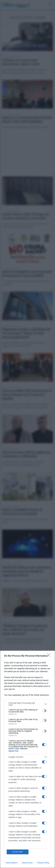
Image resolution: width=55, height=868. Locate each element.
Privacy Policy (43, 863)
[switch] (44, 711)
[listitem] (27, 704)
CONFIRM (18, 852)
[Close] (50, 656)
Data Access (27, 863)
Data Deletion (12, 863)
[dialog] (27, 759)
